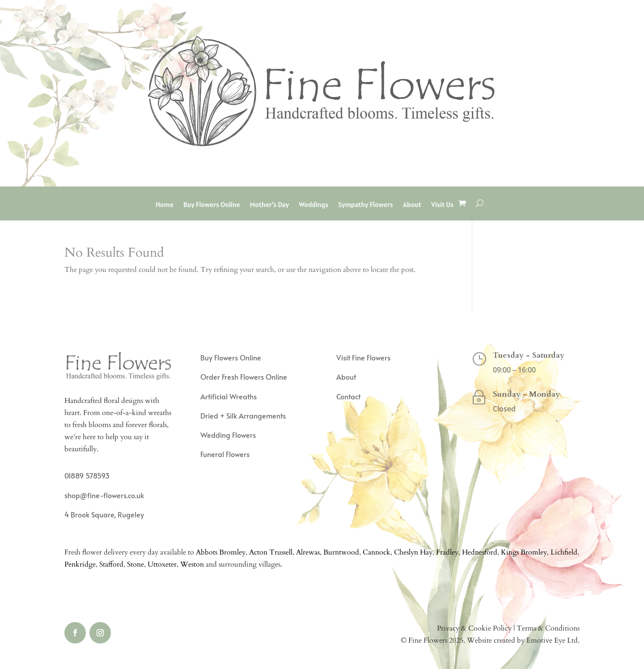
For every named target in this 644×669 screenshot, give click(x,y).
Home (165, 205)
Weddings (314, 205)
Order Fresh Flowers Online (244, 377)
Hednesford (480, 552)
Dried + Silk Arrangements (243, 415)
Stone (136, 564)
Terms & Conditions (548, 628)
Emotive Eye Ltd (552, 640)
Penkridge (80, 564)
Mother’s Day (269, 205)
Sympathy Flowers (365, 205)
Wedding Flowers (228, 435)
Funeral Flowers (225, 454)
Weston (192, 564)
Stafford (111, 564)
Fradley (447, 552)
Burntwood (341, 552)
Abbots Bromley (221, 552)
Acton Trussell (271, 552)
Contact (348, 396)
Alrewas (308, 552)
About (412, 205)
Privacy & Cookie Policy (474, 628)
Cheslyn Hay (413, 552)
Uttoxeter (162, 564)
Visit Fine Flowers (363, 357)
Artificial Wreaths (229, 396)
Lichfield (564, 552)
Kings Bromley (524, 552)
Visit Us (442, 205)
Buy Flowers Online (212, 205)
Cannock (377, 552)
